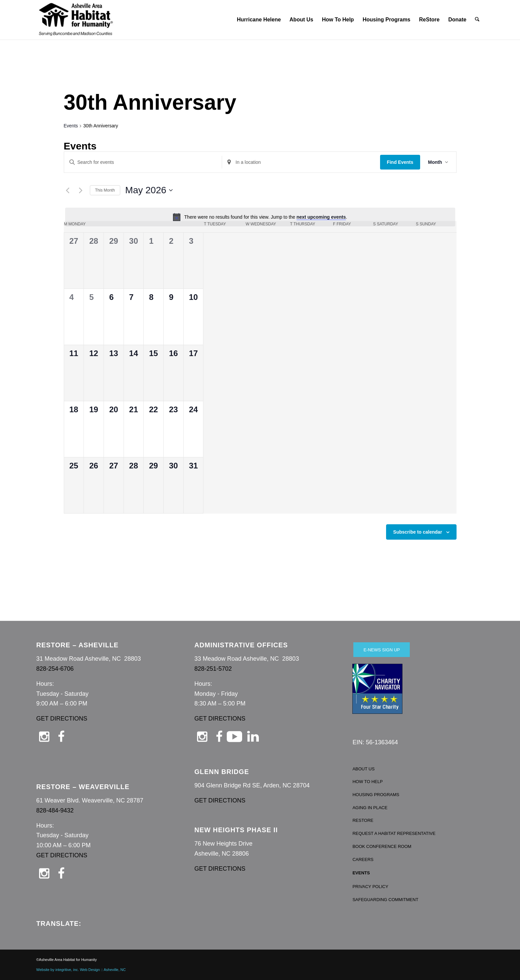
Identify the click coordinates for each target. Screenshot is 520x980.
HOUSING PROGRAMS (376, 795)
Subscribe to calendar (417, 532)
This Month (105, 190)
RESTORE (363, 820)
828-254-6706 (55, 669)
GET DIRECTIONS (62, 719)
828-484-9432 (55, 810)
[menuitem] (259, 20)
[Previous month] (68, 190)
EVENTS (361, 873)
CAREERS (363, 859)
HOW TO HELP (368, 782)
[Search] (477, 20)
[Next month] (81, 190)
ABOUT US (363, 769)
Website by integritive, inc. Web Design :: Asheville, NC (81, 970)
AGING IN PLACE (370, 808)
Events (71, 126)
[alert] (260, 217)
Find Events (400, 162)
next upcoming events (321, 217)
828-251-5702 (213, 669)
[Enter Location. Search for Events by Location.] (301, 162)
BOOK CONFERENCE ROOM (382, 846)
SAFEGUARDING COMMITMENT (385, 900)
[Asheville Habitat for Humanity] (76, 20)
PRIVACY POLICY (370, 887)
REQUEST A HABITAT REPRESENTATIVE (394, 833)
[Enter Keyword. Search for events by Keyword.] (143, 162)
